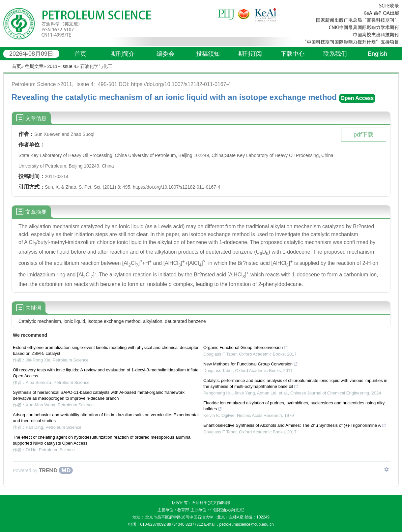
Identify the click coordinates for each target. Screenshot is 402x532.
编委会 (165, 54)
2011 (52, 66)
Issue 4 (69, 66)
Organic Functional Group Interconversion (246, 347)
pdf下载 (364, 135)
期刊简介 (123, 54)
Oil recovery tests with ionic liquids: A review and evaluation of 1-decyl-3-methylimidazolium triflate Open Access (106, 373)
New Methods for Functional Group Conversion (251, 364)
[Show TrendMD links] (387, 469)
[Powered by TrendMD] (43, 470)
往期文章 (34, 66)
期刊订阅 (250, 54)
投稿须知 (208, 54)
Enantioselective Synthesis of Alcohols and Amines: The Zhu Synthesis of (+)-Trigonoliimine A (295, 425)
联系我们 (335, 54)
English (377, 54)
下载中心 (293, 54)
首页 (80, 54)
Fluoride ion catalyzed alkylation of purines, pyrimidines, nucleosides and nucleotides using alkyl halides (294, 406)
